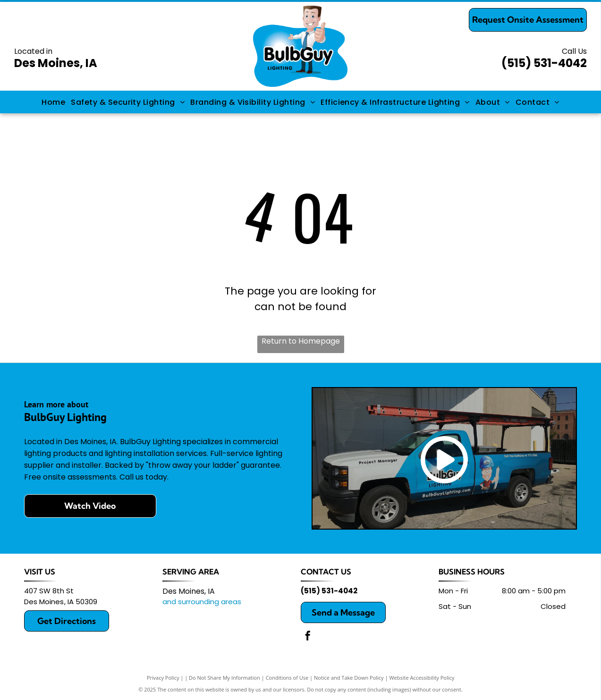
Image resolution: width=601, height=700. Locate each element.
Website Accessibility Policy (422, 678)
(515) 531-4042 (544, 63)
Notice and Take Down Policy (349, 678)
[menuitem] (53, 102)
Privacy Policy (163, 678)
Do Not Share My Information (224, 678)
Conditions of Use (287, 678)
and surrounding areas (202, 602)
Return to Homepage (301, 341)
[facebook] (308, 637)
